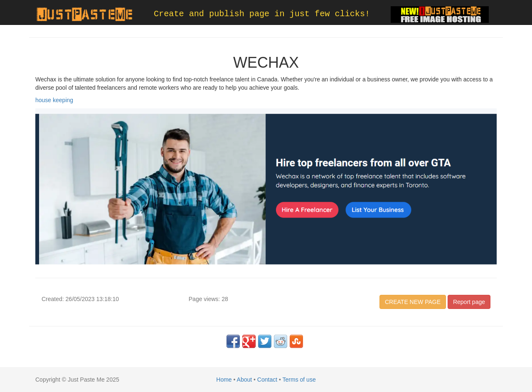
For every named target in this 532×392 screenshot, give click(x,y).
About (245, 380)
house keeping (54, 100)
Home (224, 380)
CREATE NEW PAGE (413, 302)
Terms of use (299, 380)
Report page (469, 302)
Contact (267, 380)
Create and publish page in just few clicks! (262, 14)
